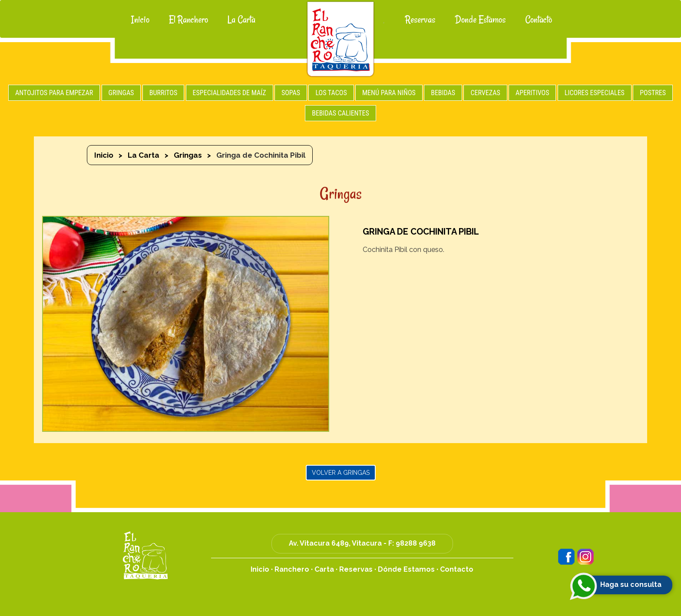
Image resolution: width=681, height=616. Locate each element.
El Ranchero (188, 20)
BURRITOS (164, 93)
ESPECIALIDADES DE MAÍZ (230, 93)
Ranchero (292, 569)
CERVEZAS (485, 93)
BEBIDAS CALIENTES (340, 113)
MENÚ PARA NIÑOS (389, 93)
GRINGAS (121, 93)
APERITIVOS (532, 93)
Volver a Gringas (341, 473)
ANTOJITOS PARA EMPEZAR (54, 93)
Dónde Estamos (406, 569)
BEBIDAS (443, 93)
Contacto (539, 20)
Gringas (188, 155)
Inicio (140, 20)
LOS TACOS (331, 93)
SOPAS (291, 93)
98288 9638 (416, 543)
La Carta (241, 20)
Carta (324, 569)
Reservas (420, 20)
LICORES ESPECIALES (595, 93)
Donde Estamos (480, 20)
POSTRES (653, 93)
